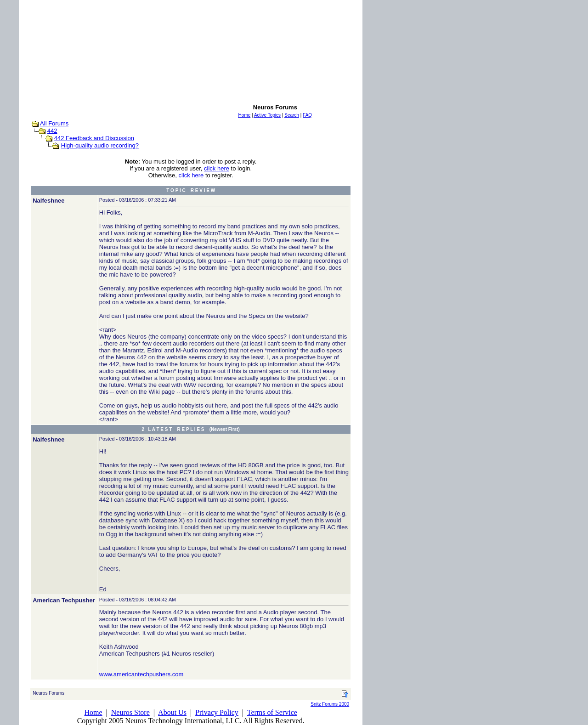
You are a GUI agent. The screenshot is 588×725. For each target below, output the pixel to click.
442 (52, 131)
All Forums (54, 123)
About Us (172, 712)
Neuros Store (130, 712)
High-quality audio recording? (100, 145)
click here (217, 168)
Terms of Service (272, 712)
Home (93, 712)
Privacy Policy (217, 712)
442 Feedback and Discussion (94, 138)
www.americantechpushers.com (141, 674)
